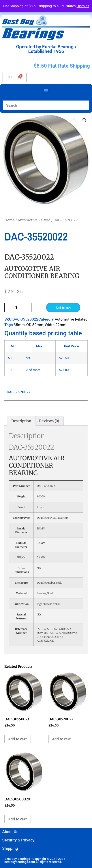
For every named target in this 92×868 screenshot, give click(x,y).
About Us (10, 832)
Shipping (10, 848)
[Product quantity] (18, 308)
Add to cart (63, 308)
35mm (19, 325)
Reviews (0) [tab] (49, 421)
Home (9, 220)
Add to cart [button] (17, 739)
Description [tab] (21, 421)
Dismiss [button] (83, 6)
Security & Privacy (18, 840)
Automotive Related (34, 220)
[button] (46, 90)
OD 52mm (35, 325)
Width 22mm (56, 325)
